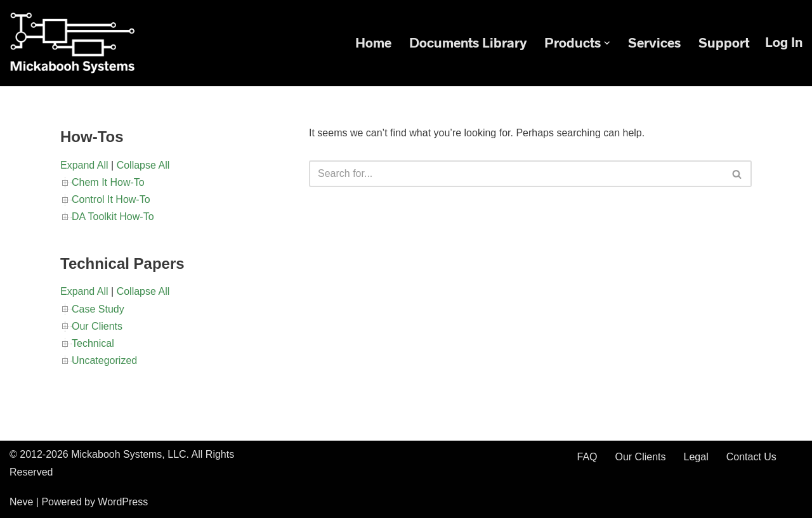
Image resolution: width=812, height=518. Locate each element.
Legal (696, 457)
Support (724, 43)
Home (373, 43)
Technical (93, 343)
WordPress (123, 502)
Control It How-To (111, 199)
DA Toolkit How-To (113, 217)
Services (654, 43)
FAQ (587, 457)
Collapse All (143, 165)
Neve (21, 502)
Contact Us (751, 457)
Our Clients (97, 326)
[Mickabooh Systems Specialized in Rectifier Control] (73, 43)
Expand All (84, 165)
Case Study (98, 309)
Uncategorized (104, 360)
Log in (784, 42)
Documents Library (468, 43)
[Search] (516, 174)
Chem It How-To (108, 182)
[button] (607, 43)
